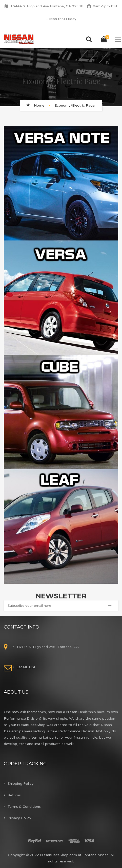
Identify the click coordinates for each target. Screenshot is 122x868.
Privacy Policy (19, 818)
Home (39, 105)
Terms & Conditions (24, 807)
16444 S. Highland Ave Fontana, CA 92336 (47, 6)
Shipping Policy (21, 784)
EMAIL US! (26, 667)
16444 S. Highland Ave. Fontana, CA (48, 647)
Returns (14, 795)
